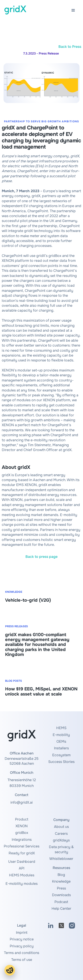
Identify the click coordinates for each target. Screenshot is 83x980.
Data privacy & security (61, 849)
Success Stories (61, 762)
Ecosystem (61, 755)
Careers (61, 834)
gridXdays (61, 840)
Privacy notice (22, 939)
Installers (61, 748)
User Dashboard (22, 862)
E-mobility (61, 735)
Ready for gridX (22, 853)
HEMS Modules (22, 875)
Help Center (61, 908)
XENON (22, 826)
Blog (61, 875)
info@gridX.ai (22, 802)
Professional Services (22, 846)
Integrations (22, 840)
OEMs (61, 741)
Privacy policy (22, 946)
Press (61, 888)
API (22, 868)
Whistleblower (61, 859)
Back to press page (41, 557)
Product (22, 819)
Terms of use (22, 960)
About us (61, 827)
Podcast (61, 902)
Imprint (22, 933)
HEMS (61, 728)
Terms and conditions (22, 953)
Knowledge (61, 881)
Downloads (61, 895)
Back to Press (70, 47)
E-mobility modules (22, 884)
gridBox (22, 833)
